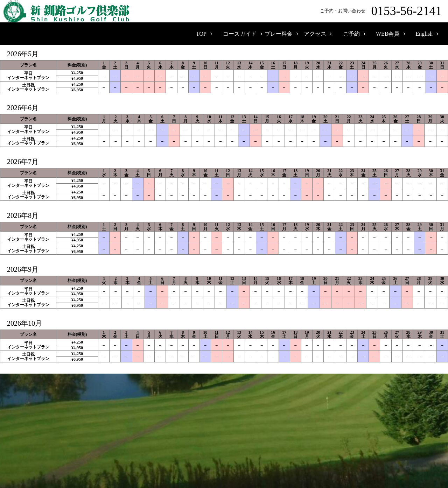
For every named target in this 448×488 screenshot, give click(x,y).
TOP (201, 34)
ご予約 (351, 34)
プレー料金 (279, 34)
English (424, 34)
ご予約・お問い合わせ (382, 11)
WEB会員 (388, 34)
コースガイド (240, 34)
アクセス (315, 34)
